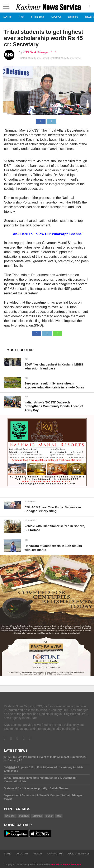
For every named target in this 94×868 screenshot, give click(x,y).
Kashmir (10, 816)
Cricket (37, 816)
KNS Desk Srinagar (36, 52)
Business (38, 17)
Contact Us (55, 854)
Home (7, 17)
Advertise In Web (79, 854)
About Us (22, 854)
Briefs (73, 17)
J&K (22, 17)
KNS (59, 816)
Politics (24, 816)
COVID (49, 816)
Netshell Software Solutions (66, 864)
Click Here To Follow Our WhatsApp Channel (47, 234)
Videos (56, 17)
